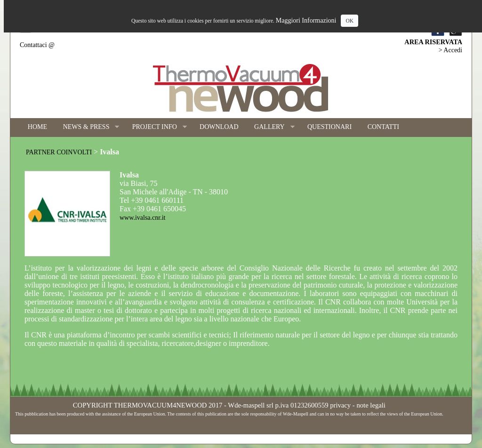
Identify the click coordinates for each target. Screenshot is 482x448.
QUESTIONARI (329, 127)
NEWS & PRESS (87, 127)
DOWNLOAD (219, 127)
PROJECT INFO (156, 127)
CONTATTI (383, 127)
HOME (37, 127)
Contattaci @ (37, 45)
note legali (371, 405)
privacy (340, 405)
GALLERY (270, 127)
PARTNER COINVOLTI (59, 152)
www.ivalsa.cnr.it (142, 218)
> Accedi (450, 50)
